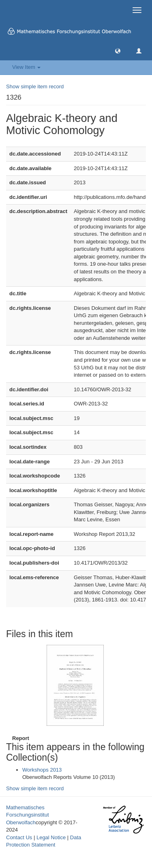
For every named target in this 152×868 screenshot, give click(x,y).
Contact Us (19, 837)
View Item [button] (26, 67)
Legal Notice (51, 837)
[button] (118, 50)
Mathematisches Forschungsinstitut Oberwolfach (28, 815)
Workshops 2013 (42, 770)
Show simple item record (35, 86)
